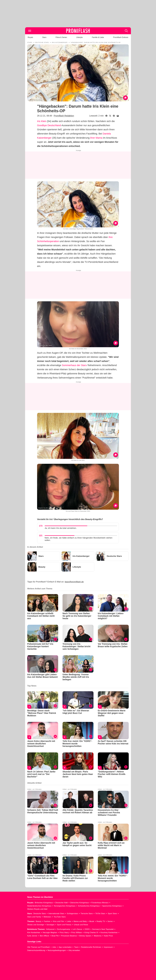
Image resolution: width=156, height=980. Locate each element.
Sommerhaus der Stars (74, 365)
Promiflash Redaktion (64, 116)
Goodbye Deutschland (49, 125)
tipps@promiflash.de (74, 582)
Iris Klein (42, 121)
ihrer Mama (96, 138)
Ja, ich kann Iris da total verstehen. (61, 528)
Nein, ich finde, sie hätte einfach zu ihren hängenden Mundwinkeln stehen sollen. (78, 539)
